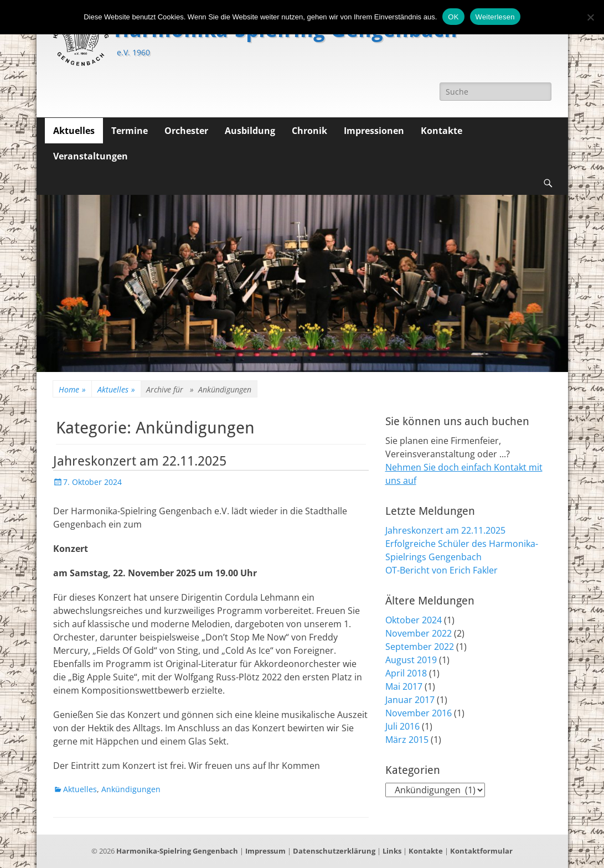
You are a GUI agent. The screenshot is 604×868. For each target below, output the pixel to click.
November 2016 (419, 713)
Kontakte (442, 131)
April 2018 (406, 673)
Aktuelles (74, 131)
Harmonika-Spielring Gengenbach (177, 851)
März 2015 (407, 740)
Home (72, 389)
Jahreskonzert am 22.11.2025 (140, 461)
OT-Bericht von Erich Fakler (442, 570)
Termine (130, 131)
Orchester (186, 131)
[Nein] (590, 17)
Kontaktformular (481, 851)
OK (453, 17)
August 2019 (411, 660)
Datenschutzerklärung (334, 851)
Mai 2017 (404, 686)
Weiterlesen (495, 17)
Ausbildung (250, 131)
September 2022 (420, 647)
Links (392, 851)
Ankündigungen (131, 789)
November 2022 (419, 633)
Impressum (265, 851)
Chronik (309, 131)
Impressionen (374, 131)
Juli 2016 (402, 726)
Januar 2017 (410, 700)
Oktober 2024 (414, 620)
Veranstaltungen (91, 156)
